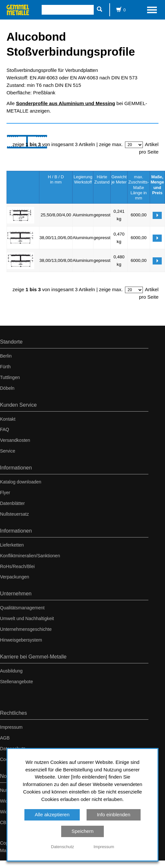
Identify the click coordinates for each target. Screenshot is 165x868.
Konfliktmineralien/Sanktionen (30, 556)
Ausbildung (11, 671)
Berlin (6, 356)
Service (8, 451)
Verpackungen (15, 577)
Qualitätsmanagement (22, 608)
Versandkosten (15, 440)
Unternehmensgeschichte (26, 629)
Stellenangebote (16, 682)
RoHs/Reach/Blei (17, 566)
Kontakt (8, 419)
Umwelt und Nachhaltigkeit (27, 618)
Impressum (11, 727)
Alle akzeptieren (52, 814)
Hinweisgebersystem (21, 640)
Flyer (5, 493)
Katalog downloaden (21, 482)
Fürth (5, 367)
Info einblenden (114, 814)
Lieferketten (12, 545)
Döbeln (7, 388)
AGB (5, 738)
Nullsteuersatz (14, 514)
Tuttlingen (10, 377)
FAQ (5, 429)
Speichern (83, 831)
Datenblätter (12, 503)
